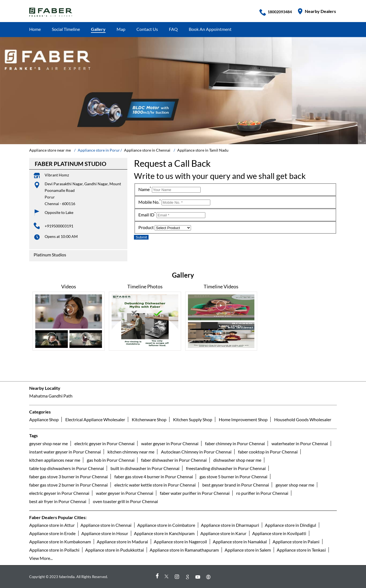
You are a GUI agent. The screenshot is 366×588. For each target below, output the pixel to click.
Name (145, 189)
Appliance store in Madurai (122, 541)
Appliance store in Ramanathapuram (184, 550)
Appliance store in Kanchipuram (164, 533)
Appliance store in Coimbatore (166, 525)
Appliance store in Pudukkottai (115, 550)
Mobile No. (150, 202)
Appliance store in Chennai (106, 525)
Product (146, 227)
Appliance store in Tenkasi (301, 550)
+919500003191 (59, 226)
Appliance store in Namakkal (240, 541)
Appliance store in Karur (223, 533)
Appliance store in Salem (248, 550)
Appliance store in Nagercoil (180, 541)
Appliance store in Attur (52, 525)
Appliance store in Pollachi (54, 550)
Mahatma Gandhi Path (51, 396)
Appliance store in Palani (296, 541)
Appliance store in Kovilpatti (279, 533)
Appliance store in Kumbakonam (60, 541)
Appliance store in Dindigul (290, 525)
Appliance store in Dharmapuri (230, 525)
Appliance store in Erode (52, 533)
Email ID (147, 215)
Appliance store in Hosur (105, 533)
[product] (173, 228)
